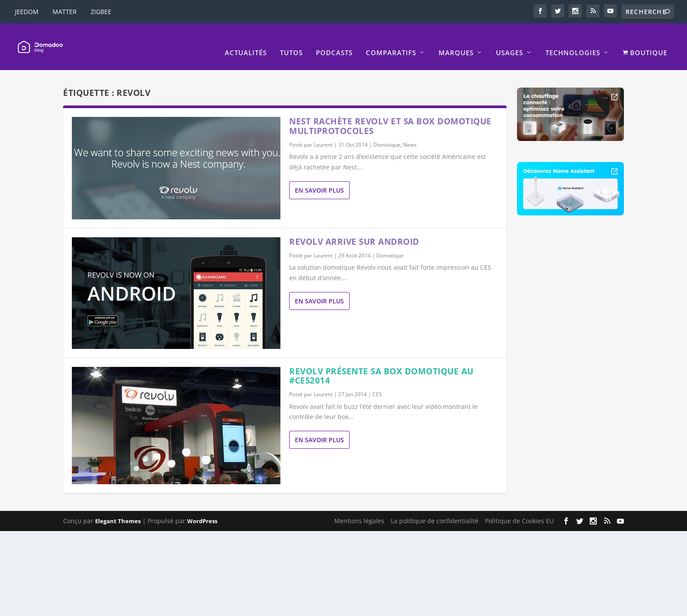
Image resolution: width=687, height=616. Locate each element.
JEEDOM (27, 12)
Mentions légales (359, 509)
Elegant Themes (118, 509)
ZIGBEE (101, 12)
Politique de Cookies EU (519, 509)
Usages (510, 41)
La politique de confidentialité (435, 509)
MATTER (65, 12)
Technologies (573, 41)
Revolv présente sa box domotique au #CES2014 (381, 364)
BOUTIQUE (645, 41)
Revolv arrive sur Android (354, 230)
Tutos (291, 41)
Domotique (387, 133)
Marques (456, 41)
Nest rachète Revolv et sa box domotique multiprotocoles (390, 114)
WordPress (202, 509)
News (410, 133)
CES (377, 382)
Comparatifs (391, 41)
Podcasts (334, 41)
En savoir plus (319, 178)
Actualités (246, 41)
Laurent (323, 133)
